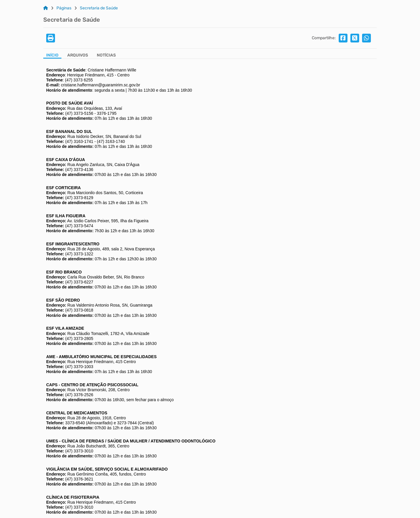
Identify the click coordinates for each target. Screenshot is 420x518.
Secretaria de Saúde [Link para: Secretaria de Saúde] (99, 8)
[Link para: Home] (46, 8)
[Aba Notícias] (106, 56)
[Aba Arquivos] (78, 56)
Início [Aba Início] (52, 55)
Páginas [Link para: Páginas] (64, 8)
